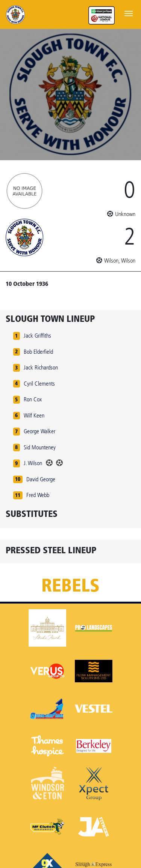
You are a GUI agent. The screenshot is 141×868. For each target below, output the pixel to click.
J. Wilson (33, 463)
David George (41, 479)
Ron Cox (33, 399)
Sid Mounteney (40, 447)
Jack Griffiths (37, 336)
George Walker (39, 431)
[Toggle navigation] (129, 13)
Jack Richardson (41, 367)
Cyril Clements (39, 384)
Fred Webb (38, 495)
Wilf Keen (34, 415)
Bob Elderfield (38, 352)
